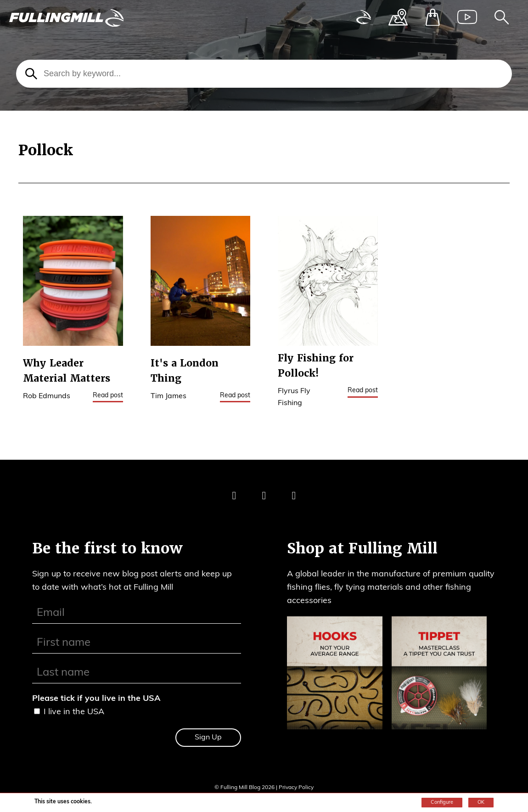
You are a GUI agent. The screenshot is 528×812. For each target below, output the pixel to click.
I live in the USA (74, 712)
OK (481, 803)
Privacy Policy (296, 788)
